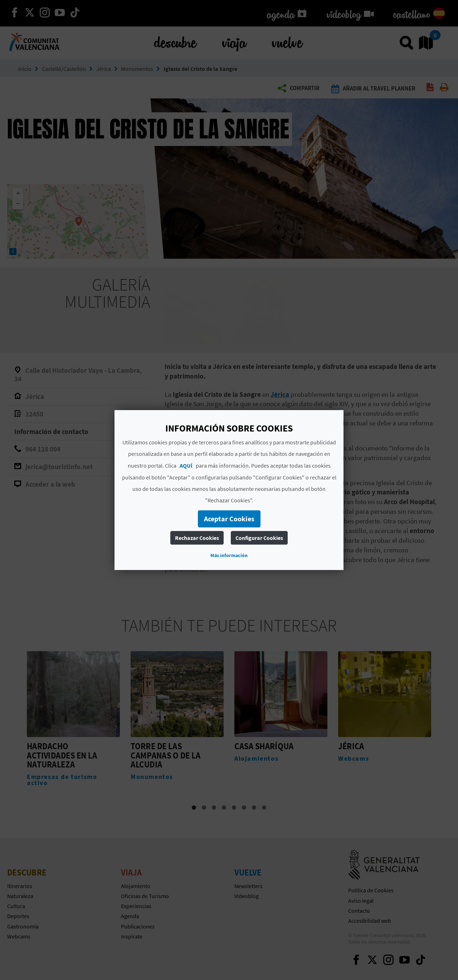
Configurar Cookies (259, 538)
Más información (229, 555)
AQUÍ (186, 465)
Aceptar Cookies (229, 519)
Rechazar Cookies (197, 538)
